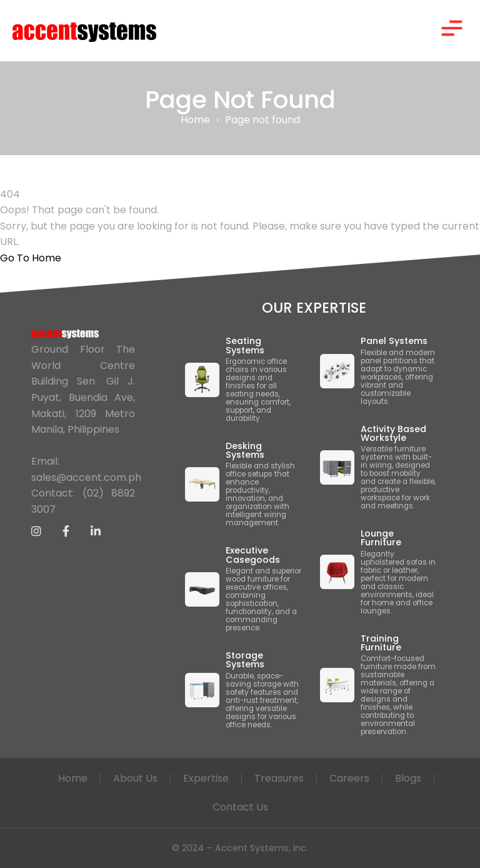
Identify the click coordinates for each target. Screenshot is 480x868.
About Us (135, 778)
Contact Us (240, 807)
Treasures (279, 778)
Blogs (408, 778)
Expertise (206, 778)
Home (195, 120)
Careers (349, 778)
